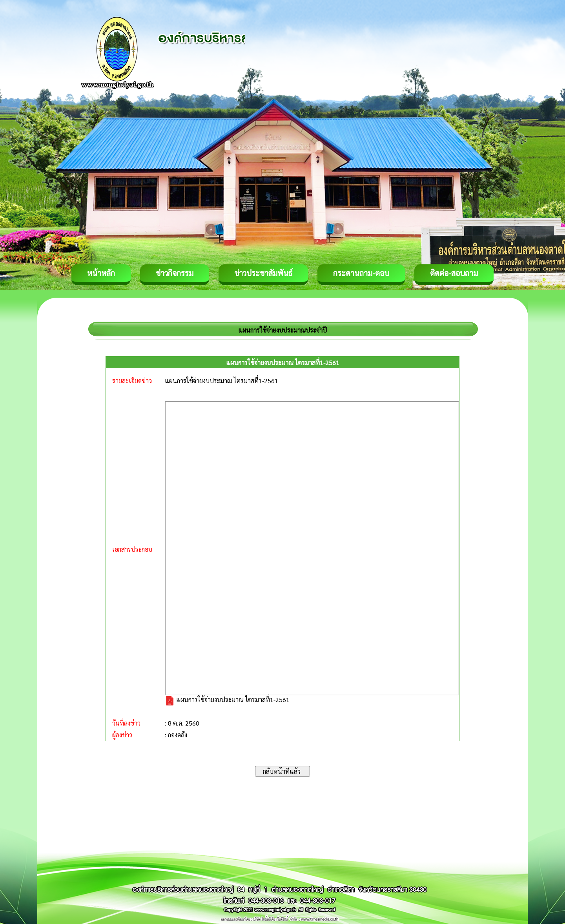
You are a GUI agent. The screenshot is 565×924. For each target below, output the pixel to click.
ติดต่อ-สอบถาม (454, 273)
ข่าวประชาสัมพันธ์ (263, 273)
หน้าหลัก (101, 273)
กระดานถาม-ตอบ (361, 273)
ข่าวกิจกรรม (175, 273)
